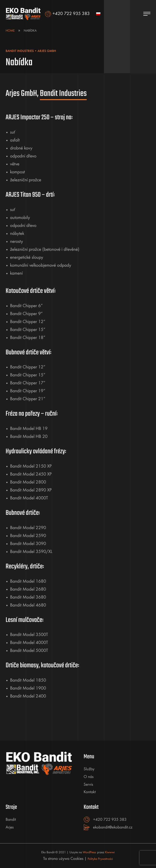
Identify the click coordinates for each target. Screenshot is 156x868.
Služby (89, 769)
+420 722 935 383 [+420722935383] (110, 820)
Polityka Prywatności (100, 859)
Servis (89, 785)
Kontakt (90, 792)
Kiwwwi (110, 853)
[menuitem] (98, 14)
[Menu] (147, 14)
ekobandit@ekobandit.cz (113, 828)
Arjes (10, 828)
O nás (89, 777)
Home (10, 31)
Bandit (11, 820)
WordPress (89, 853)
